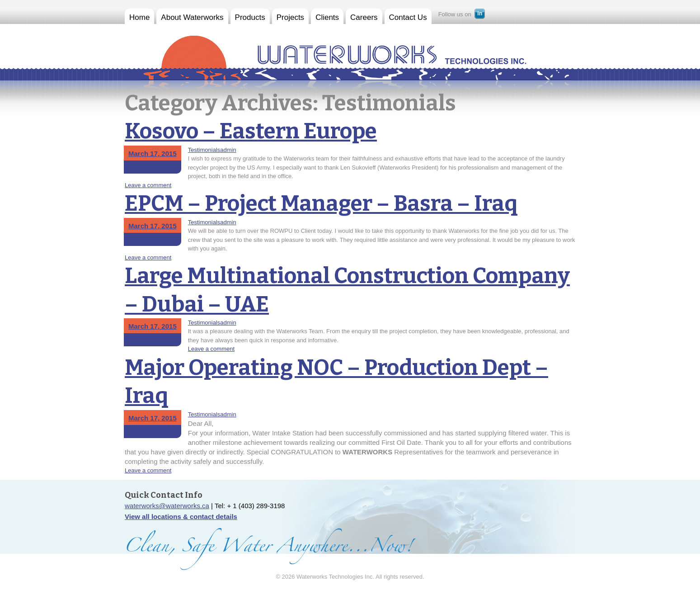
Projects (290, 17)
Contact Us (408, 17)
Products (250, 17)
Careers (364, 17)
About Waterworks (192, 17)
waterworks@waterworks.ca (167, 506)
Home (139, 17)
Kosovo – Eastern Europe (251, 131)
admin (228, 150)
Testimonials (204, 150)
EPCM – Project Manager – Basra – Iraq (321, 203)
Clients (327, 17)
